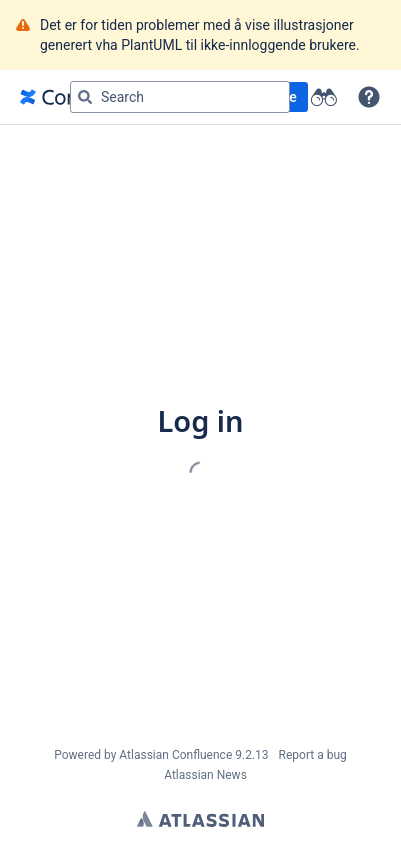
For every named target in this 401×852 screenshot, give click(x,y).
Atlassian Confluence (175, 755)
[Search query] (180, 97)
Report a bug (313, 755)
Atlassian (200, 819)
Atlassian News (205, 775)
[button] (369, 97)
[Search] (85, 97)
